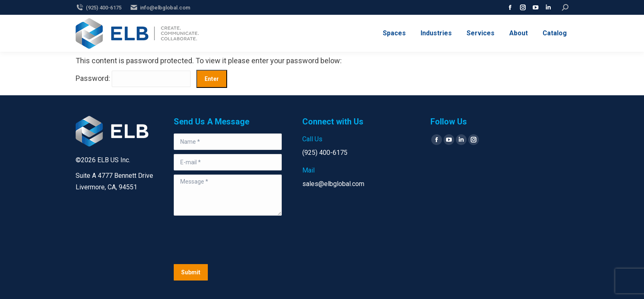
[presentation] (236, 240)
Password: (133, 78)
